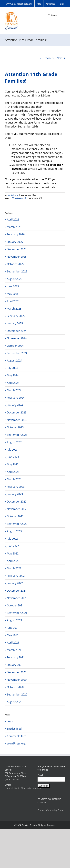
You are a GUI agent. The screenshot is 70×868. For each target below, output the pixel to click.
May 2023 (13, 464)
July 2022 (12, 539)
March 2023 (14, 479)
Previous (48, 58)
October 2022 (15, 516)
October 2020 (15, 687)
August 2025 (15, 279)
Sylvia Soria (13, 195)
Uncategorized (19, 198)
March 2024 (14, 390)
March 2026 (14, 227)
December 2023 (17, 412)
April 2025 (13, 301)
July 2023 (12, 450)
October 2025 (15, 264)
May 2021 (13, 635)
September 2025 (17, 271)
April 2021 (13, 643)
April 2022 (13, 561)
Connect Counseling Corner (51, 810)
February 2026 (16, 234)
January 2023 (15, 494)
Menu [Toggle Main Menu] (52, 15)
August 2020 (15, 702)
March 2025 (14, 309)
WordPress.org (16, 743)
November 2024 (17, 338)
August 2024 (15, 361)
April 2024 (13, 383)
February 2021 (16, 657)
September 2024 (17, 353)
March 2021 (14, 650)
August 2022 (15, 531)
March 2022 (14, 568)
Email (41, 775)
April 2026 (13, 220)
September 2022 (17, 524)
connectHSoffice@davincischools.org (23, 788)
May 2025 (13, 294)
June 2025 (13, 286)
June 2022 (13, 546)
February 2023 (16, 487)
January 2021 (15, 665)
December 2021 (17, 591)
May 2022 (13, 553)
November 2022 (17, 509)
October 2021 (15, 605)
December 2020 (17, 672)
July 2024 (12, 368)
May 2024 (13, 375)
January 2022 (15, 583)
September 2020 (17, 694)
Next (60, 58)
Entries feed (14, 729)
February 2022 (16, 576)
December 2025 (17, 249)
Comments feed (17, 736)
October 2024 (15, 346)
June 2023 (13, 457)
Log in (11, 721)
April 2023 (13, 472)
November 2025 (17, 257)
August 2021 (15, 620)
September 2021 (17, 613)
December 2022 (17, 502)
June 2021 (13, 628)
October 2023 (15, 427)
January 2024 (15, 405)
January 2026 (15, 242)
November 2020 (17, 680)
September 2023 (17, 435)
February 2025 (16, 316)
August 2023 (15, 442)
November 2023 (17, 420)
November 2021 (17, 598)
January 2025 (15, 323)
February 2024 (16, 398)
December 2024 (17, 331)
